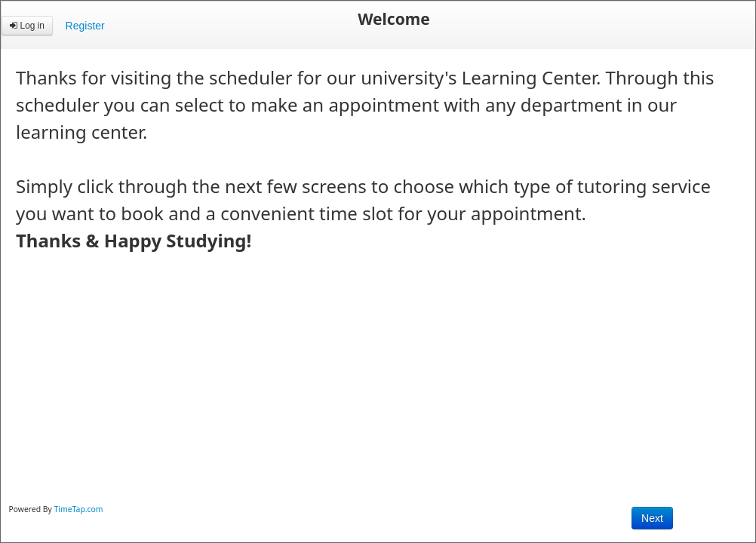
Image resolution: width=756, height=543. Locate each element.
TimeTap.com (79, 509)
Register (85, 26)
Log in (27, 26)
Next (652, 518)
